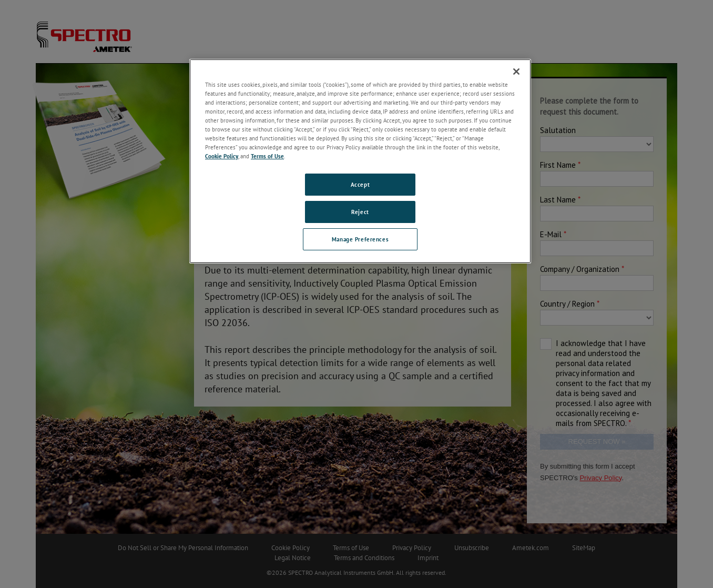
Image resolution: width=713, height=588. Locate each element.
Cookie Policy (222, 156)
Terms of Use (267, 156)
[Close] (516, 72)
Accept (360, 184)
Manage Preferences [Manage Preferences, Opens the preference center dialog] (360, 239)
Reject (360, 212)
